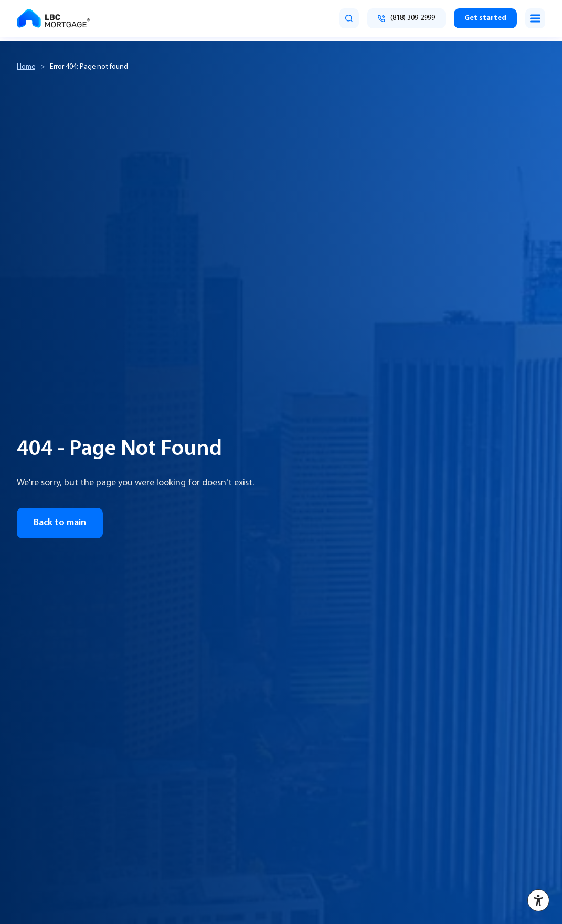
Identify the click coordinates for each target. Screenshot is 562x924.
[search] (349, 18)
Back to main (60, 523)
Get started (485, 18)
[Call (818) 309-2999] (406, 18)
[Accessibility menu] (538, 900)
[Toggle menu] (535, 18)
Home (26, 67)
